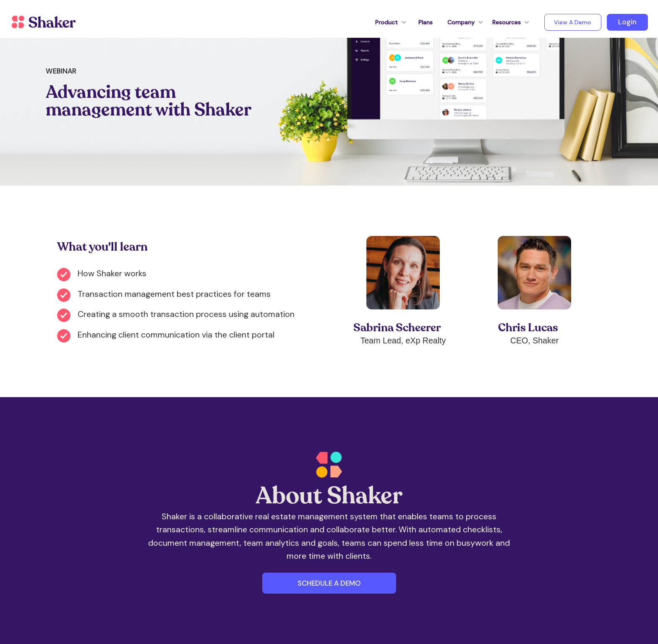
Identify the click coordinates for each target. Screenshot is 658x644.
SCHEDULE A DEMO (329, 583)
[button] (386, 22)
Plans (426, 22)
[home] (44, 22)
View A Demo (573, 22)
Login (627, 22)
